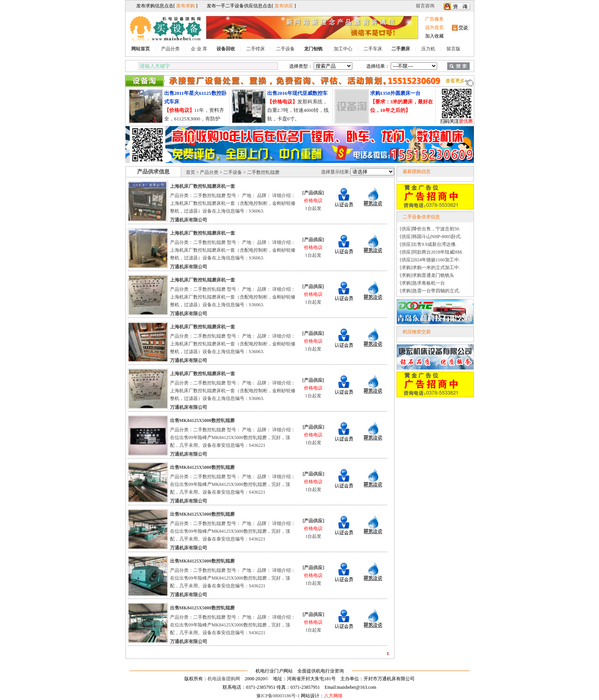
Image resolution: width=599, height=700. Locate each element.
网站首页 (141, 49)
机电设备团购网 (224, 679)
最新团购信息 (417, 172)
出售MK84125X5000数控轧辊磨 (202, 420)
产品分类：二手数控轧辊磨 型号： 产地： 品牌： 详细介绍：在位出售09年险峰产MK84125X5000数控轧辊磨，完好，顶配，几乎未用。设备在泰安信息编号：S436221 (233, 437)
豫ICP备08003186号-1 (278, 696)
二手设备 (285, 49)
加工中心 (343, 49)
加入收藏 (434, 36)
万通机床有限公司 (189, 220)
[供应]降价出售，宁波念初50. (430, 229)
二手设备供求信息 (421, 217)
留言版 (453, 49)
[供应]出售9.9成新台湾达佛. (428, 244)
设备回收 (226, 49)
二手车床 (373, 49)
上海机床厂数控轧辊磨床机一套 (203, 186)
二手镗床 (256, 49)
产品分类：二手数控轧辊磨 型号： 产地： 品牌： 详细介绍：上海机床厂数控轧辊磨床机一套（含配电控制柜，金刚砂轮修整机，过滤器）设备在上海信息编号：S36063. (233, 203)
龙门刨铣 (313, 49)
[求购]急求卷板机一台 (422, 283)
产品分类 (170, 49)
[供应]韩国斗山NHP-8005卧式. (431, 237)
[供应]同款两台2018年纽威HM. (431, 252)
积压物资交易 (417, 332)
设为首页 (434, 27)
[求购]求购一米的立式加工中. (430, 268)
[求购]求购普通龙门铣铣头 (427, 275)
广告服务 (434, 19)
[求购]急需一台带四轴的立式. (430, 291)
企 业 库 (199, 49)
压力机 (428, 49)
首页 (191, 172)
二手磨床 (401, 49)
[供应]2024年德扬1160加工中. (430, 260)
